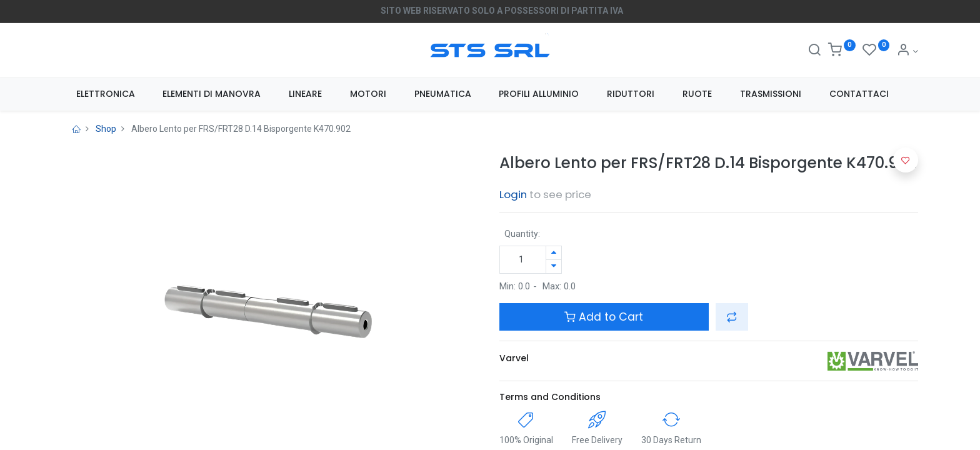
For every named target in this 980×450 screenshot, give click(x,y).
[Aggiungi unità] (554, 253)
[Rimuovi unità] (554, 267)
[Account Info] (907, 51)
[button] (732, 317)
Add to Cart (604, 317)
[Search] (814, 51)
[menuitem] (105, 94)
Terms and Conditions (550, 397)
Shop (106, 129)
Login (513, 194)
